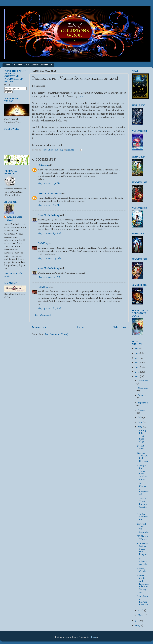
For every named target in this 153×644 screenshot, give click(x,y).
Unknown (43, 166)
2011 (138, 377)
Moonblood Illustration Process (143, 601)
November (143, 388)
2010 (138, 621)
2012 (138, 372)
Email (7, 86)
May (140, 427)
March (141, 615)
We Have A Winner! (143, 538)
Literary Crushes (142, 570)
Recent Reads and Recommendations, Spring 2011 (143, 584)
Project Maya (141, 447)
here (81, 96)
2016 (138, 353)
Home (7, 65)
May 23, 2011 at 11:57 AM (50, 259)
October (142, 396)
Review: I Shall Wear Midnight (143, 528)
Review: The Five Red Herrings (143, 457)
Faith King (43, 244)
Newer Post (40, 328)
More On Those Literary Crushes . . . (143, 504)
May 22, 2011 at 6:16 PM (49, 205)
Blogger (93, 637)
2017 (138, 349)
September (143, 403)
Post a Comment (43, 315)
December (143, 381)
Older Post (119, 328)
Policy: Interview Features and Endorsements (33, 65)
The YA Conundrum (143, 517)
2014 (138, 363)
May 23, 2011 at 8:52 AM (49, 234)
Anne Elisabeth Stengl (49, 216)
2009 (138, 626)
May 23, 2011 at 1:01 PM (49, 277)
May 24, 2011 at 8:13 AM (49, 309)
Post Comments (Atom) (57, 334)
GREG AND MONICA (49, 194)
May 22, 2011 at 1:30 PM (49, 184)
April (141, 611)
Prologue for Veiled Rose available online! (142, 473)
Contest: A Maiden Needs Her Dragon (143, 549)
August (141, 410)
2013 (138, 367)
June (140, 422)
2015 (138, 358)
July (140, 418)
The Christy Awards (142, 562)
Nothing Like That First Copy (142, 436)
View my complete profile (13, 275)
